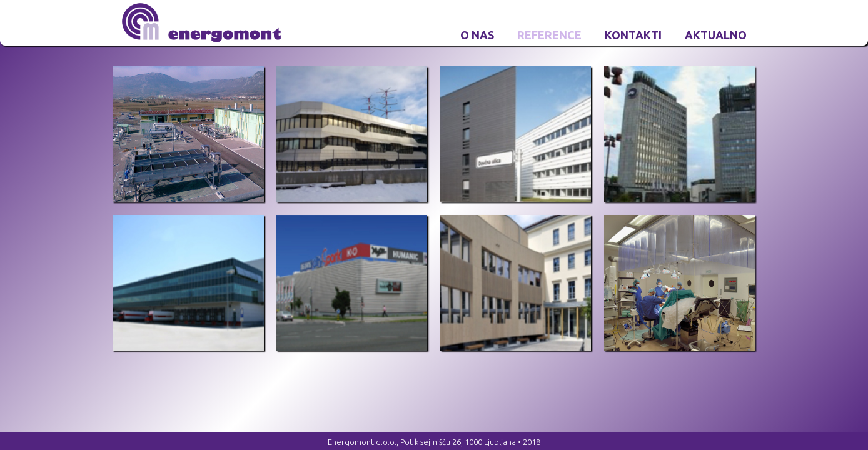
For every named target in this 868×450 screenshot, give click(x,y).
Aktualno (716, 35)
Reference (549, 35)
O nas (477, 35)
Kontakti (633, 35)
